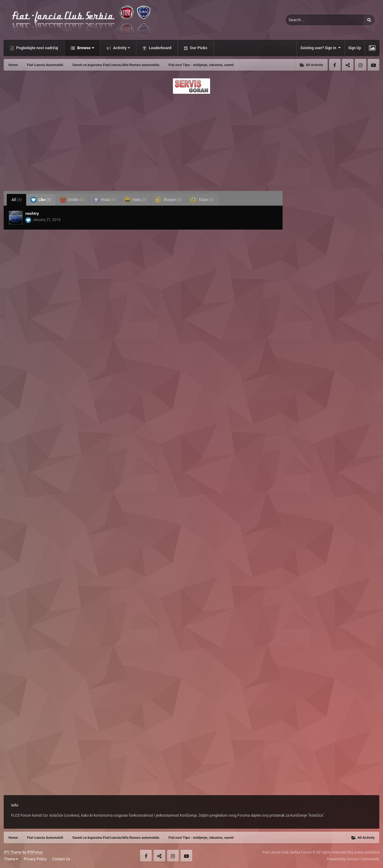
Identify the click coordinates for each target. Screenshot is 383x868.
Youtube (373, 65)
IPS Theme (13, 852)
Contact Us (61, 859)
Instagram (361, 65)
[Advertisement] (191, 140)
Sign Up (355, 48)
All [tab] (16, 200)
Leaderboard (160, 48)
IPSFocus (35, 852)
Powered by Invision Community (353, 859)
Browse (85, 48)
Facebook (335, 65)
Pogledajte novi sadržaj (37, 48)
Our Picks (198, 48)
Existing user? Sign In (321, 48)
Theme (11, 859)
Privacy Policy (35, 859)
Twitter (348, 65)
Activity (121, 48)
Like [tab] (41, 200)
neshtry (32, 213)
